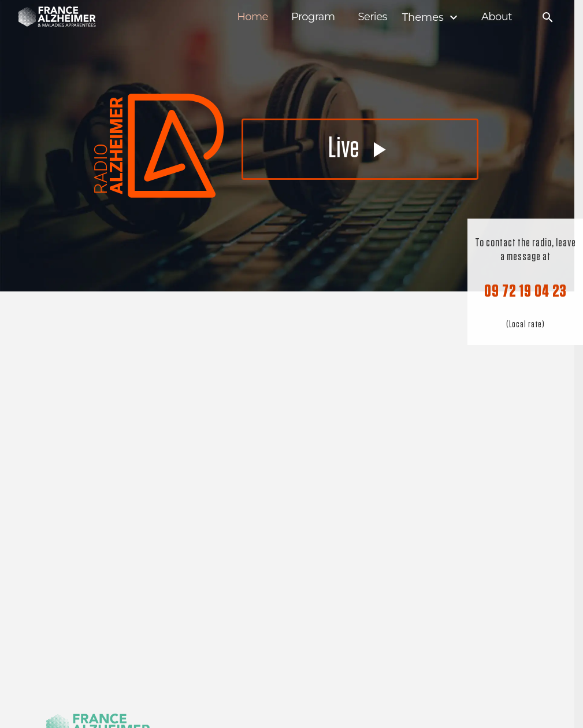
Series (372, 17)
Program (313, 17)
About (497, 17)
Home (252, 17)
